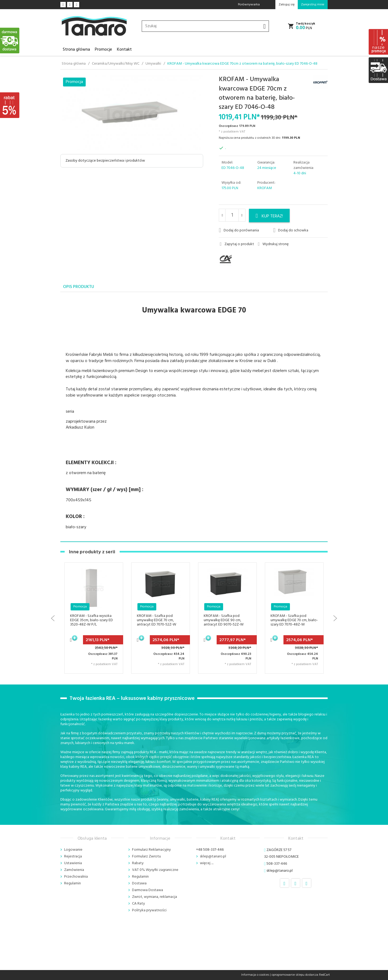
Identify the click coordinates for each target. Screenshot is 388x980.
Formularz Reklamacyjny (151, 850)
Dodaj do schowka (291, 230)
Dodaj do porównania (239, 230)
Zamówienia (74, 870)
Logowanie (73, 850)
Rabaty (138, 863)
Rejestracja (73, 856)
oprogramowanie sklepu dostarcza (295, 975)
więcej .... (207, 863)
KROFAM (265, 188)
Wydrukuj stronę (273, 244)
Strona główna (76, 50)
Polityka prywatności (149, 910)
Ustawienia (73, 863)
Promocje (103, 50)
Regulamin (72, 883)
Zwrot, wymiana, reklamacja (155, 897)
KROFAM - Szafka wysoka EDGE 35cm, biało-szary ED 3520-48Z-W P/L (91, 620)
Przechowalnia (76, 877)
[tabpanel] (194, 417)
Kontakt (124, 50)
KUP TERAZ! (269, 216)
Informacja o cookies (255, 975)
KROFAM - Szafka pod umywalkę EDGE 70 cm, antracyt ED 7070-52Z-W (157, 620)
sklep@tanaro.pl (213, 856)
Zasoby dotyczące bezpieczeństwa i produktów (105, 161)
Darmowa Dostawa (148, 890)
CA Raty (138, 904)
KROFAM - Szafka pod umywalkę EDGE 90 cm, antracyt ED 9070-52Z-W (224, 620)
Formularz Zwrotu (146, 856)
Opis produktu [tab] (79, 287)
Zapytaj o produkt (237, 244)
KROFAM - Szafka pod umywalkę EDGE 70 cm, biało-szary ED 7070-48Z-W (294, 620)
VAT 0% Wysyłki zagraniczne (155, 870)
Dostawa (139, 883)
